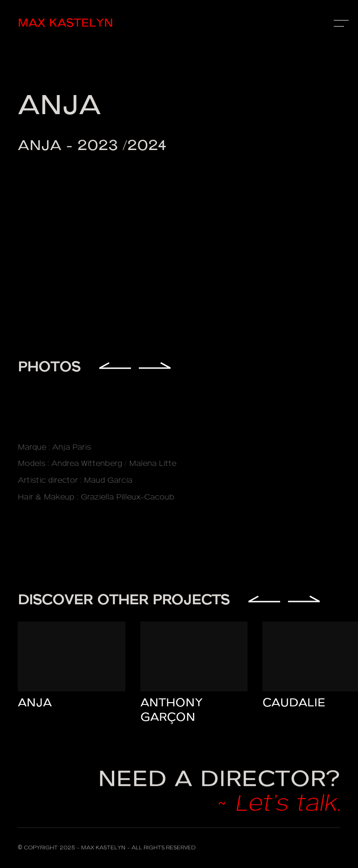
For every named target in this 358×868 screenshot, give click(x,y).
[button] (339, 23)
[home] (98, 24)
